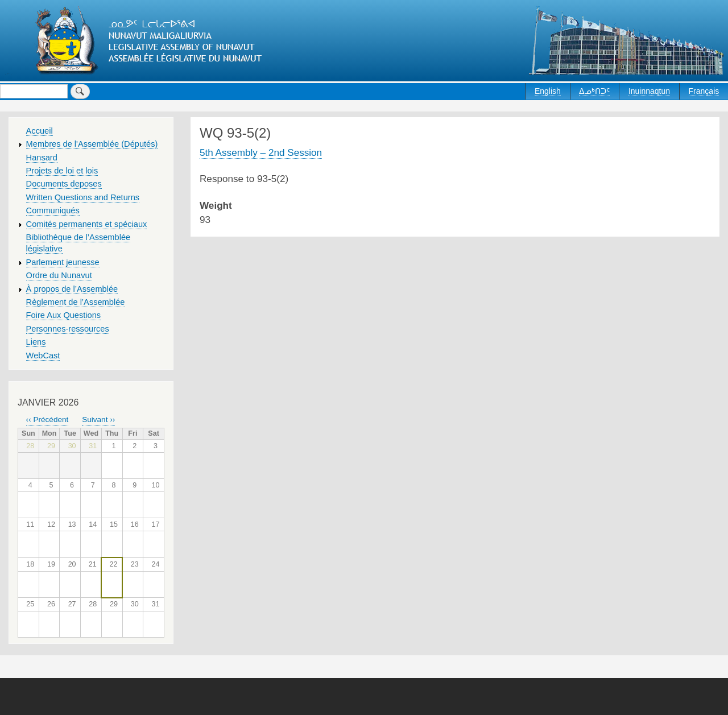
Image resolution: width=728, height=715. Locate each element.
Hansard (42, 158)
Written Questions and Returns (83, 197)
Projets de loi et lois (62, 171)
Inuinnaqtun (649, 91)
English (548, 91)
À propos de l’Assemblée (72, 289)
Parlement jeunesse (63, 262)
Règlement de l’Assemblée (76, 302)
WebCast (43, 356)
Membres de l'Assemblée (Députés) (92, 144)
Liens (36, 342)
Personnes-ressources (68, 329)
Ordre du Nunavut (59, 275)
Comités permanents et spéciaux (87, 224)
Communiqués (53, 210)
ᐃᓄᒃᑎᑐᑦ (594, 91)
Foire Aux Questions (64, 315)
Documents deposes (64, 184)
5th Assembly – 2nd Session (261, 152)
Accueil (40, 131)
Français (704, 91)
